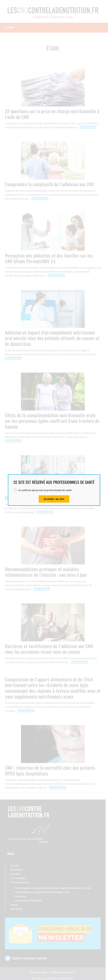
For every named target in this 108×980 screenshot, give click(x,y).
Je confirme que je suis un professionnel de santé (45, 490)
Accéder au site (54, 499)
